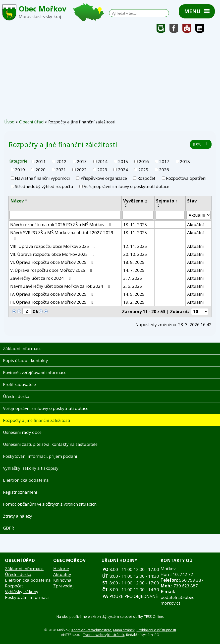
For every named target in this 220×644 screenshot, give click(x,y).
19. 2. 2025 (134, 302)
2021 (61, 170)
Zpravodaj (63, 586)
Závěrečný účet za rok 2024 (41, 278)
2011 (41, 161)
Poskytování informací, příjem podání (40, 456)
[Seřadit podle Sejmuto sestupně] (159, 207)
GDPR (8, 528)
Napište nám (161, 30)
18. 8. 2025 (134, 262)
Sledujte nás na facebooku (174, 30)
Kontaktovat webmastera (91, 630)
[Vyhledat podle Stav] (198, 215)
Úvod (9, 122)
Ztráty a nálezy (18, 516)
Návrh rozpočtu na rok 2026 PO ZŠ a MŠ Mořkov (61, 225)
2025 (143, 170)
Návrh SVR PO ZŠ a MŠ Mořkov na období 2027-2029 (62, 235)
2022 (82, 170)
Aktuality (62, 574)
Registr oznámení (20, 492)
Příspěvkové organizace (104, 178)
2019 (20, 170)
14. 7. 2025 (134, 270)
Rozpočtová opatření (186, 178)
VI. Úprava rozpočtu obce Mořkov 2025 (53, 262)
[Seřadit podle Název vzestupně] (27, 199)
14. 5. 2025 (134, 294)
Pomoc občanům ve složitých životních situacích (50, 504)
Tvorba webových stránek (104, 635)
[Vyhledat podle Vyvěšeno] (138, 215)
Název (17, 201)
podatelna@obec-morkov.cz (178, 600)
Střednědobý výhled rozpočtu (44, 186)
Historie (61, 569)
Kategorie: (18, 161)
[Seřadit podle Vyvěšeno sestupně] (126, 207)
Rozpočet (146, 178)
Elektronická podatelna (26, 480)
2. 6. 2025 (133, 286)
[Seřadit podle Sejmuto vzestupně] (159, 205)
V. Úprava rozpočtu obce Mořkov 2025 (52, 270)
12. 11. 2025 (135, 246)
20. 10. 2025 (135, 254)
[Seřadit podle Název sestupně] (27, 201)
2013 (82, 161)
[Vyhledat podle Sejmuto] (170, 215)
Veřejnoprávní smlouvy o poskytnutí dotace (127, 186)
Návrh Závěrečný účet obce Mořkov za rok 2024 (61, 286)
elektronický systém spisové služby (116, 616)
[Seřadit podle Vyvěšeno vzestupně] (126, 205)
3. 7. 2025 (133, 278)
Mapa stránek (124, 630)
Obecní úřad (32, 122)
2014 (103, 161)
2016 (144, 161)
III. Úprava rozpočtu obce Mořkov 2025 (53, 302)
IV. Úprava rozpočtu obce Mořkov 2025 (53, 294)
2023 (102, 170)
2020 (41, 170)
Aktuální (195, 225)
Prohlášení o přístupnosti (156, 630)
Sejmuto (167, 201)
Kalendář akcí (200, 30)
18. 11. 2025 (135, 225)
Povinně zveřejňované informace (35, 372)
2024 (123, 170)
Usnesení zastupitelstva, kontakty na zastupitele (50, 444)
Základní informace (22, 348)
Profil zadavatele (19, 384)
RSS (201, 144)
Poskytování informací (27, 597)
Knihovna (62, 580)
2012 (61, 161)
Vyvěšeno (135, 201)
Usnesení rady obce (22, 432)
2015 (123, 161)
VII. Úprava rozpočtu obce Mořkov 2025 (53, 254)
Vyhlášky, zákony (22, 592)
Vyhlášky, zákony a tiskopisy (31, 468)
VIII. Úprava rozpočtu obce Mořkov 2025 (54, 246)
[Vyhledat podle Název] (65, 215)
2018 (185, 161)
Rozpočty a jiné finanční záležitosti (37, 420)
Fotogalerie (187, 30)
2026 (164, 170)
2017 (164, 161)
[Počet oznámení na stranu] (200, 312)
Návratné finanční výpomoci (42, 178)
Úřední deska (16, 396)
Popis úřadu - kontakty (26, 360)
